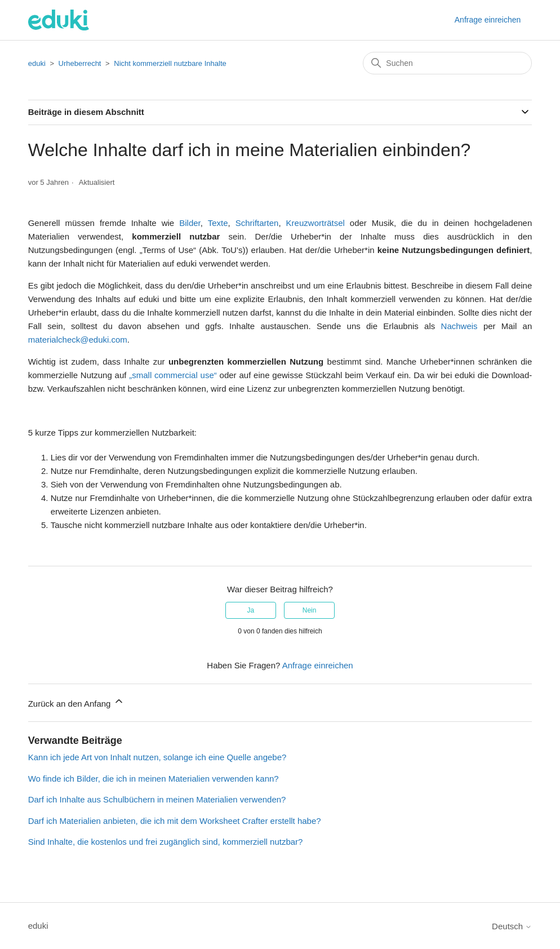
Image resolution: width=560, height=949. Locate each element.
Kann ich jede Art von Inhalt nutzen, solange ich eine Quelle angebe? (157, 757)
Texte (218, 223)
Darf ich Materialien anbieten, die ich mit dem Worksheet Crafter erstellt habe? (175, 821)
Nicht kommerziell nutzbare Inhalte (170, 63)
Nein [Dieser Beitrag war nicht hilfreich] (310, 610)
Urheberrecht (80, 63)
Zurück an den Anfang (76, 702)
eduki (37, 63)
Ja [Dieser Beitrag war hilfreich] (251, 610)
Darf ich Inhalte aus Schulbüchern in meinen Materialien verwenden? (157, 799)
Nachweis (459, 326)
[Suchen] (447, 63)
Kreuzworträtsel (315, 223)
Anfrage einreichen (488, 20)
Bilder (190, 223)
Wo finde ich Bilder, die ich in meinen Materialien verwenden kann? (154, 779)
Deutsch (512, 926)
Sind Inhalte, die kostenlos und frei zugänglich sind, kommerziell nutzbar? (166, 842)
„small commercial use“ (173, 375)
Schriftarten (257, 223)
